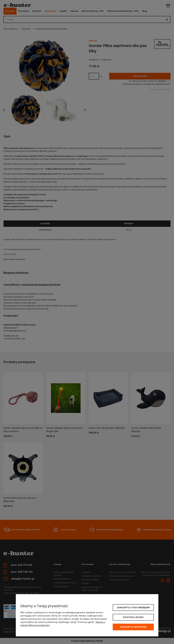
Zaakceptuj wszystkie (133, 627)
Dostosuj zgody (133, 617)
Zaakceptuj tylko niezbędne (133, 608)
